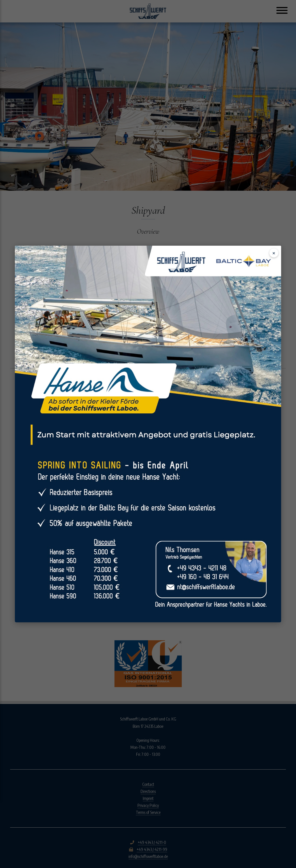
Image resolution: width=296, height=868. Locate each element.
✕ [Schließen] (274, 253)
